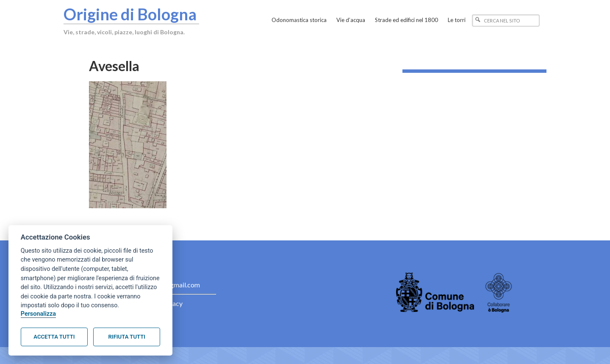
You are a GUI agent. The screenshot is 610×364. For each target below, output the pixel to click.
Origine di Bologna (130, 14)
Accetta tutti (54, 337)
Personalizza (38, 314)
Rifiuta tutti (127, 337)
